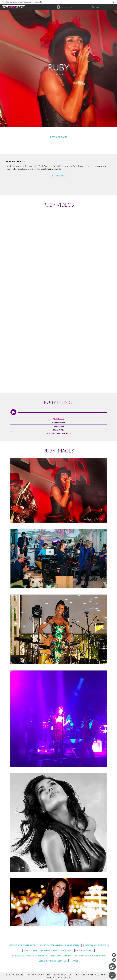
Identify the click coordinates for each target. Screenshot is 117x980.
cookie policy (39, 2)
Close (113, 2)
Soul (26, 950)
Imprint (50, 975)
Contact (42, 975)
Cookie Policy (74, 975)
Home (8, 975)
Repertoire (59, 176)
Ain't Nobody (58, 419)
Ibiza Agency (13, 7)
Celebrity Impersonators (53, 961)
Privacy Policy (60, 975)
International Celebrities (90, 956)
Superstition (58, 426)
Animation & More (61, 956)
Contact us (112, 976)
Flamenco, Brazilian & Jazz (56, 950)
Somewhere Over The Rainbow (58, 433)
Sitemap (68, 977)
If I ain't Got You (59, 423)
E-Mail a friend (58, 137)
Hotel (75, 961)
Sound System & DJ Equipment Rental (60, 945)
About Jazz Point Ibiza (22, 945)
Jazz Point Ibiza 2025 (96, 945)
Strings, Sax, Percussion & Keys (29, 956)
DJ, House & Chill (84, 950)
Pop (35, 950)
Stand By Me (58, 430)
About (34, 975)
